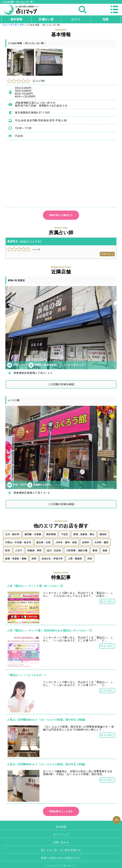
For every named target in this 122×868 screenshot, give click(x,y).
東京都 (14, 25)
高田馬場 (51, 534)
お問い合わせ (61, 842)
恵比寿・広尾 (43, 542)
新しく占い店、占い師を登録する (61, 850)
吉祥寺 (86, 542)
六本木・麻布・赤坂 (66, 542)
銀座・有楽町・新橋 (16, 559)
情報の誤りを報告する (61, 215)
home (5, 25)
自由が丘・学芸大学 (52, 559)
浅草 (34, 559)
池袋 (105, 550)
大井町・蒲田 (101, 542)
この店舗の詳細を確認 (61, 384)
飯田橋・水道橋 (33, 534)
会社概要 (61, 827)
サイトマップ (61, 835)
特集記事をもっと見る (61, 811)
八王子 (19, 550)
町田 (8, 550)
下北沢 (64, 534)
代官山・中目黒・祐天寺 (18, 542)
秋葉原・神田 (35, 550)
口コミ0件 (26, 81)
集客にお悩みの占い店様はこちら (61, 858)
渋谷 (90, 559)
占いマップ (70, 866)
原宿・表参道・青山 (84, 534)
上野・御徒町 (75, 559)
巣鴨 (22, 25)
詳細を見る (107, 254)
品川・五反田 (54, 550)
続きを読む (107, 601)
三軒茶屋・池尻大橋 (77, 550)
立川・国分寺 (12, 534)
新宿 (95, 550)
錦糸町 (103, 534)
